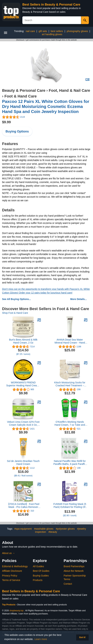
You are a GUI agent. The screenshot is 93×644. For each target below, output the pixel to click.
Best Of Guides (41, 571)
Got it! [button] (82, 637)
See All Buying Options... (16, 299)
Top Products (9, 605)
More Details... (79, 299)
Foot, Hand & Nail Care (69, 90)
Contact (68, 584)
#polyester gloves (65, 529)
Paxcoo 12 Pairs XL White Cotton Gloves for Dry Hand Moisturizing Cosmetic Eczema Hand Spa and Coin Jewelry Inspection (46, 106)
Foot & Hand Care (20, 96)
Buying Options (17, 131)
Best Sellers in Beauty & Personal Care (51, 5)
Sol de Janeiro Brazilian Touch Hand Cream (23, 462)
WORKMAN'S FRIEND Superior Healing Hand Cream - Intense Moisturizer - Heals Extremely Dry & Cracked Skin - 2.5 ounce (23, 384)
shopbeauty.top (16, 611)
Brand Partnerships (74, 566)
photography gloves (77, 31)
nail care (30, 31)
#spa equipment (23, 529)
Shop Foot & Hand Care (15, 313)
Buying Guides (41, 576)
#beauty (53, 532)
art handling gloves (52, 34)
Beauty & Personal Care (24, 90)
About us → (8, 553)
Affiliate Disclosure (12, 571)
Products (38, 580)
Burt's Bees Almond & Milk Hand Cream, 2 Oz (23, 341)
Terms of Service (11, 580)
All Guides (38, 566)
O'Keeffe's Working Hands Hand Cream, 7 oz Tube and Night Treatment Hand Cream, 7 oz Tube (70, 423)
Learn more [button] (41, 639)
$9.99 (6, 122)
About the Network (74, 571)
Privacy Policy (10, 576)
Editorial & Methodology (15, 566)
